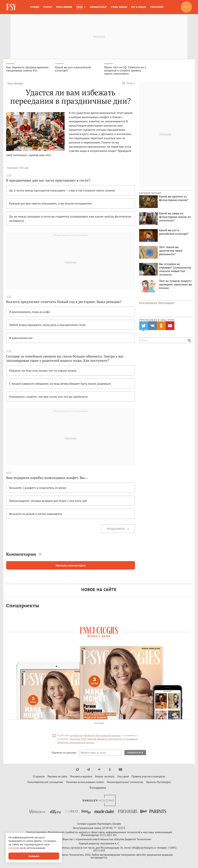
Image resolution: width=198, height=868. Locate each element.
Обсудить (129, 84)
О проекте (39, 777)
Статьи (47, 7)
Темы (79, 7)
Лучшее (35, 7)
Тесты (186, 7)
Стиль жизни (119, 7)
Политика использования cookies (85, 783)
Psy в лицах (139, 7)
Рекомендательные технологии (125, 783)
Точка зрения (64, 7)
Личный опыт (98, 7)
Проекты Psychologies (158, 783)
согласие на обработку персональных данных (95, 736)
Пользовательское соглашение (45, 783)
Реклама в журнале (81, 777)
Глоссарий (157, 7)
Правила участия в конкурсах (148, 777)
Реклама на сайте (57, 777)
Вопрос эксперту (105, 777)
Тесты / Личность (15, 84)
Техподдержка (98, 788)
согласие (14, 848)
